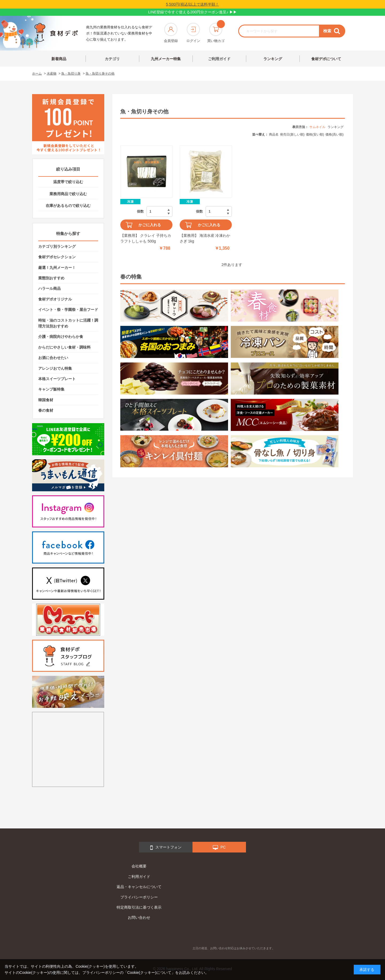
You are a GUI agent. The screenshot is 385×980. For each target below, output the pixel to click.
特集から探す (68, 234)
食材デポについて (326, 59)
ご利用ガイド (219, 59)
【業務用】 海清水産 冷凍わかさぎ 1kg (205, 238)
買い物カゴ (216, 33)
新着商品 (59, 59)
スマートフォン (166, 848)
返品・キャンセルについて (139, 887)
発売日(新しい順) (292, 134)
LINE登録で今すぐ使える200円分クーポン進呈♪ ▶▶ (192, 12)
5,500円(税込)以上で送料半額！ (192, 4)
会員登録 (171, 33)
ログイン (193, 33)
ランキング (273, 59)
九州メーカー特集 (166, 59)
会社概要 (139, 866)
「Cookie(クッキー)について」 (149, 973)
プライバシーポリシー (139, 897)
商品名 (274, 134)
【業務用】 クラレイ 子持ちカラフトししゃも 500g (146, 238)
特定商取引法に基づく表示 (139, 907)
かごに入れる (150, 225)
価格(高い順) (334, 134)
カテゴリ (112, 59)
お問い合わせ (139, 917)
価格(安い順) (315, 134)
